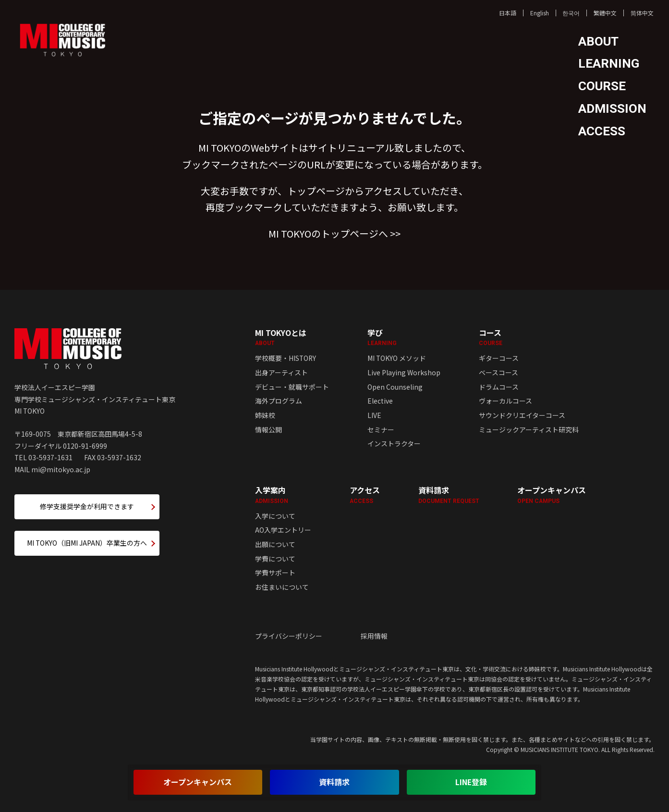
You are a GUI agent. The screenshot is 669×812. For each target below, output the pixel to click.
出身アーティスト (281, 372)
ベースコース (499, 372)
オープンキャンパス (552, 494)
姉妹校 (265, 415)
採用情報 (374, 636)
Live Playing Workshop (404, 372)
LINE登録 (471, 782)
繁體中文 (605, 13)
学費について (275, 559)
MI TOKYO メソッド (397, 358)
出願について (275, 544)
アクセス (365, 494)
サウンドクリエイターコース (522, 415)
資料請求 (449, 494)
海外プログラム (279, 401)
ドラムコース (499, 387)
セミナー (381, 430)
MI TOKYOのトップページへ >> (334, 233)
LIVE (374, 415)
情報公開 (268, 430)
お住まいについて (282, 587)
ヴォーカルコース (505, 401)
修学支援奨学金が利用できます (87, 506)
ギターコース (499, 358)
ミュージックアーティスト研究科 (529, 430)
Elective (380, 401)
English (540, 13)
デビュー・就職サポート (292, 387)
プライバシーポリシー (289, 636)
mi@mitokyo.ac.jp (61, 469)
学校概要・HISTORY (286, 358)
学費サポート (275, 573)
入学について (275, 516)
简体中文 (642, 13)
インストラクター (394, 443)
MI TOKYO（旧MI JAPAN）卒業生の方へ (87, 543)
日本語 (508, 13)
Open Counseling (395, 387)
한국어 (571, 13)
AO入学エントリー (283, 530)
